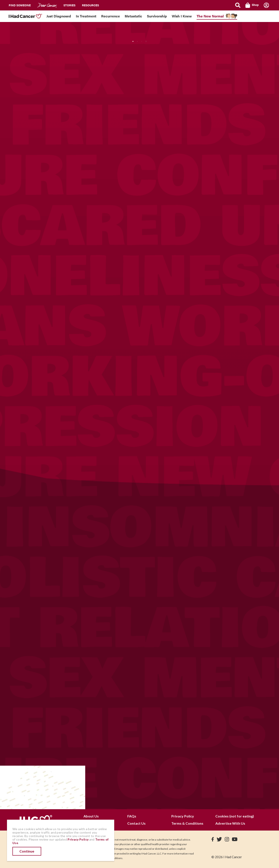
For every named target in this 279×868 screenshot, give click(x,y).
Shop (252, 5)
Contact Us (136, 823)
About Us (91, 816)
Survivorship (157, 16)
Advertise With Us (230, 823)
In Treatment (86, 16)
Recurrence (111, 16)
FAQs (132, 816)
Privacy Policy (183, 816)
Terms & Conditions (187, 823)
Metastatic (133, 16)
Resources (90, 5)
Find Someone (20, 5)
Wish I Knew (182, 16)
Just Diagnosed (59, 16)
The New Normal (210, 16)
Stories (69, 5)
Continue (27, 851)
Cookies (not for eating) (235, 816)
